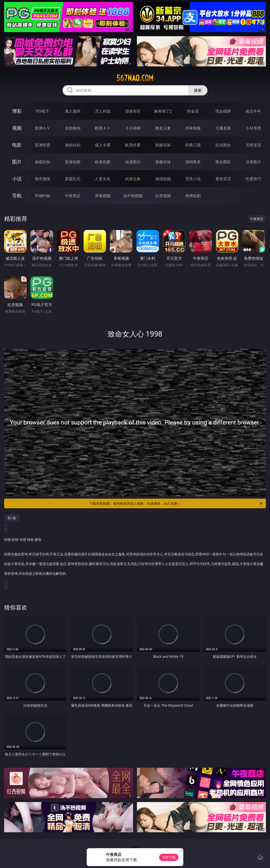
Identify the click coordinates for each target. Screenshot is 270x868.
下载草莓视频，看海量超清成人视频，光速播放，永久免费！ (176, 503)
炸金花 (193, 111)
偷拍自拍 (73, 145)
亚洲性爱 (43, 145)
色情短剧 (193, 196)
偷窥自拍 (43, 162)
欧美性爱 (133, 145)
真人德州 (73, 111)
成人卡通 (103, 145)
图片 (17, 162)
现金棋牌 (223, 111)
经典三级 (193, 145)
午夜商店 (73, 196)
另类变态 (253, 145)
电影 (17, 145)
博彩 (17, 111)
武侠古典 (133, 179)
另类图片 (253, 162)
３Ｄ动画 (133, 128)
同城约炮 (43, 196)
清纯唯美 (193, 162)
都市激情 (43, 179)
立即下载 (169, 857)
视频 (17, 128)
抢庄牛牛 (253, 111)
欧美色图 (103, 162)
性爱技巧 (253, 179)
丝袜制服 (193, 128)
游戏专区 (133, 111)
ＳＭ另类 (253, 128)
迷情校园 (163, 179)
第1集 (12, 518)
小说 (17, 179)
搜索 (198, 90)
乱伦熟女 (223, 145)
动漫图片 (133, 162)
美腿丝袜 (163, 162)
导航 (17, 196)
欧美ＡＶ (103, 128)
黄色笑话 (223, 179)
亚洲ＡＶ (43, 128)
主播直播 (223, 128)
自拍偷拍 (73, 128)
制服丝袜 (163, 145)
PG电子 (42, 111)
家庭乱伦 (73, 179)
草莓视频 (103, 196)
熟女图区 (223, 162)
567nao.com (135, 78)
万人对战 (103, 111)
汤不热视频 (133, 196)
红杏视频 (163, 196)
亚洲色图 (73, 162)
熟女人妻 (163, 128)
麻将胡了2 (163, 111)
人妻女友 (103, 179)
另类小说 (193, 179)
